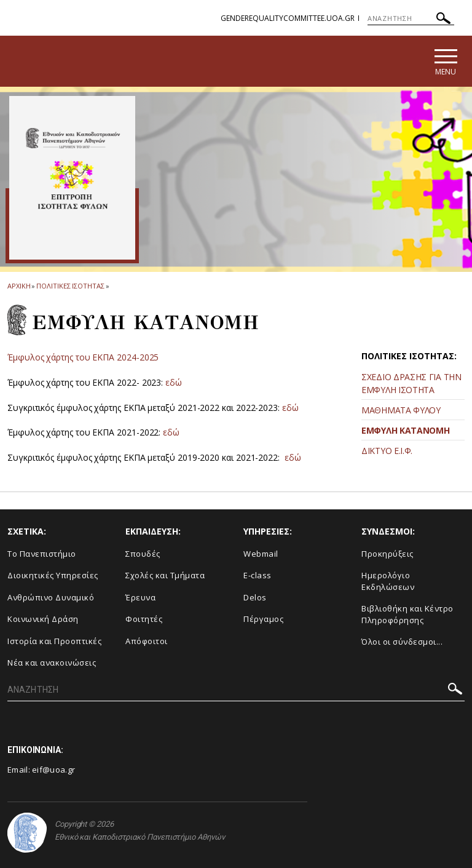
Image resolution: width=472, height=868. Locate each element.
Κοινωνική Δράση (43, 619)
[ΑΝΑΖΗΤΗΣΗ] (411, 18)
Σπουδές (143, 554)
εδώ (174, 382)
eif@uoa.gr (53, 770)
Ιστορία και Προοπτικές (54, 641)
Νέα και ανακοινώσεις (52, 663)
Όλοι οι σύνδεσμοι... (402, 642)
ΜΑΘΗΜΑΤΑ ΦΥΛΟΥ (401, 410)
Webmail (261, 554)
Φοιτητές (144, 619)
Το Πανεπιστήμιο (42, 554)
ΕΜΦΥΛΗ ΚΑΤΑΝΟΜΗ (406, 430)
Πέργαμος (263, 619)
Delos (255, 597)
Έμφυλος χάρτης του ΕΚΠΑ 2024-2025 (83, 357)
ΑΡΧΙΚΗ (19, 286)
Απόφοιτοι (147, 641)
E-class (258, 575)
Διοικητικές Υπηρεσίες (53, 575)
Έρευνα (140, 597)
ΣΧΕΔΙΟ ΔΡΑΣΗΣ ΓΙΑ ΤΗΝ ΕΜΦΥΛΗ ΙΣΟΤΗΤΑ (411, 383)
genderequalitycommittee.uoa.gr (288, 18)
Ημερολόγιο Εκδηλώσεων (388, 581)
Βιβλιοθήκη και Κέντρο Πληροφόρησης (407, 614)
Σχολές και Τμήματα (165, 575)
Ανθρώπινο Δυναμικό (51, 597)
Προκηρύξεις (387, 554)
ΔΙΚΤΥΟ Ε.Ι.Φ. (387, 451)
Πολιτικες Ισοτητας (70, 286)
